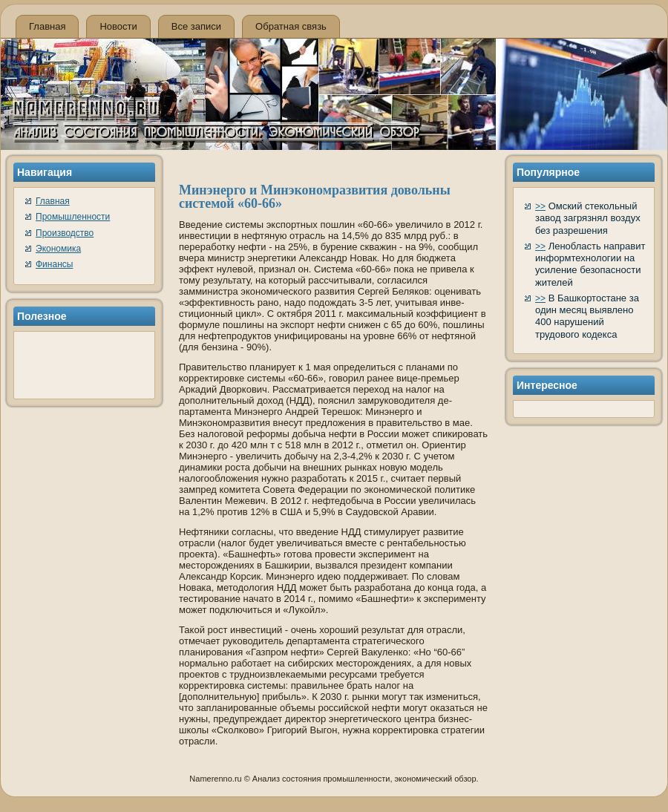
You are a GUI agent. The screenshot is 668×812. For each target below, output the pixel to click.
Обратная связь (291, 26)
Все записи (196, 26)
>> (540, 206)
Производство (65, 233)
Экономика (58, 249)
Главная (47, 26)
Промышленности (73, 217)
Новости (118, 26)
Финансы (54, 264)
